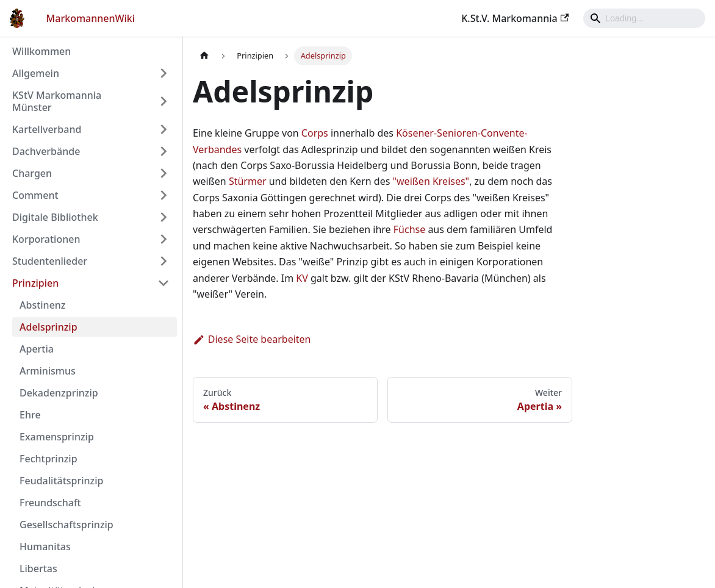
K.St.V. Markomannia (515, 18)
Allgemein (36, 73)
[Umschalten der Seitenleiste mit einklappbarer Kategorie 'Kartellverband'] (163, 129)
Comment (35, 195)
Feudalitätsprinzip (61, 481)
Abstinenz (43, 305)
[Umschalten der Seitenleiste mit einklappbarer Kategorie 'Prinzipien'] (163, 283)
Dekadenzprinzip (59, 393)
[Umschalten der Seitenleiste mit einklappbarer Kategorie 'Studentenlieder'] (163, 261)
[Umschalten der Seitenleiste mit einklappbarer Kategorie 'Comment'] (163, 195)
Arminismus (48, 371)
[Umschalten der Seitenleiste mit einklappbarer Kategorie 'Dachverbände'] (163, 151)
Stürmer (248, 181)
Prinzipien (35, 283)
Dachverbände (46, 151)
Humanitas (45, 547)
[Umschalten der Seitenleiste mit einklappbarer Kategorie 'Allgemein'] (163, 73)
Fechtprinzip (49, 459)
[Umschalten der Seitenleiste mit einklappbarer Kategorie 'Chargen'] (163, 173)
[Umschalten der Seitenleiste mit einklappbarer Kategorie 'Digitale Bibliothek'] (163, 217)
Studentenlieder (50, 261)
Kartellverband (47, 129)
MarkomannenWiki (91, 18)
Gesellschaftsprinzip (66, 525)
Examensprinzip (57, 437)
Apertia (37, 349)
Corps (315, 133)
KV (302, 278)
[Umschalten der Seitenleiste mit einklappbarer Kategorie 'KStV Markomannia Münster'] (163, 101)
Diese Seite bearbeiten (252, 339)
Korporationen (46, 239)
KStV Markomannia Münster (57, 101)
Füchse (409, 229)
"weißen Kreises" (431, 181)
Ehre (30, 415)
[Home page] (204, 56)
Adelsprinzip (49, 327)
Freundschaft (50, 503)
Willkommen (41, 51)
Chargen (32, 173)
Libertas (38, 568)
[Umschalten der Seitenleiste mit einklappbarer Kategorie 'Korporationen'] (163, 239)
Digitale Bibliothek (55, 217)
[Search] (644, 18)
